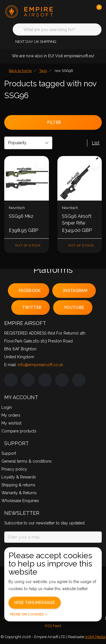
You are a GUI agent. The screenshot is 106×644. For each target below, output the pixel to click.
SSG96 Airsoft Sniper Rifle (77, 220)
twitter (32, 307)
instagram (75, 291)
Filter (54, 122)
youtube (74, 307)
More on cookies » (29, 614)
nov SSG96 (64, 71)
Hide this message (35, 603)
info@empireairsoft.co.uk (40, 365)
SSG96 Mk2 (21, 216)
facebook (30, 291)
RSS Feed (53, 626)
